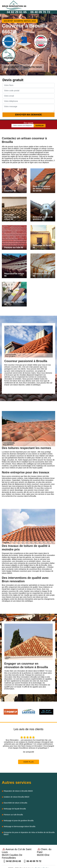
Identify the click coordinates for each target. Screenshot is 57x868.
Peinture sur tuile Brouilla (13, 815)
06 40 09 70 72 (40, 12)
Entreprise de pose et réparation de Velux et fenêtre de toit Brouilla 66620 (29, 833)
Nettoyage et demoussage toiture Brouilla (20, 826)
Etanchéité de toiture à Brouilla (15, 803)
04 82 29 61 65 (17, 12)
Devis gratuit (11, 67)
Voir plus (29, 762)
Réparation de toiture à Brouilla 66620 (18, 791)
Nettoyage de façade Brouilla (15, 809)
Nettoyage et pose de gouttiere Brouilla (19, 821)
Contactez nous (33, 67)
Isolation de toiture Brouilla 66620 (16, 797)
